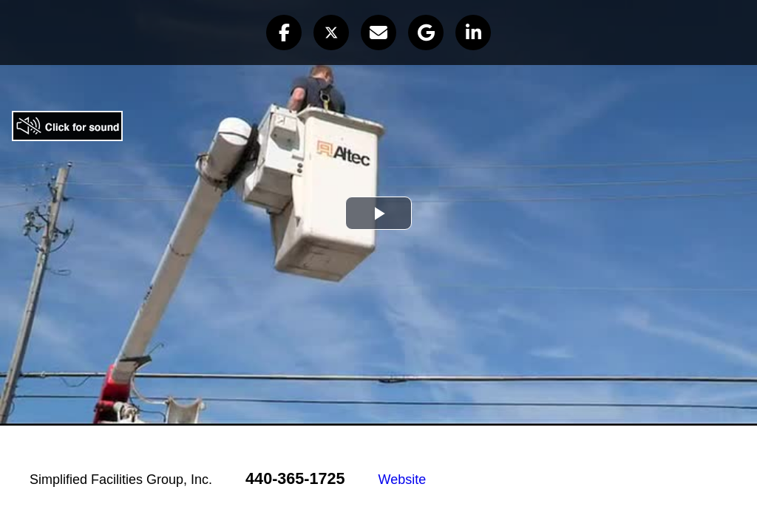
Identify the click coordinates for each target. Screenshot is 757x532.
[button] (284, 33)
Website (403, 480)
